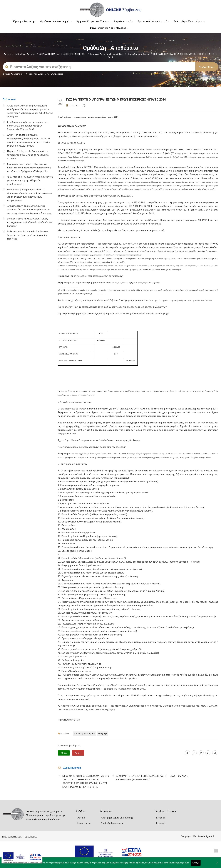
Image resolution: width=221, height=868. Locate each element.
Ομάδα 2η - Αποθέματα (138, 54)
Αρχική (7, 54)
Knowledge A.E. (206, 836)
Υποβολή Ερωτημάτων (113, 823)
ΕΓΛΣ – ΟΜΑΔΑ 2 (179, 776)
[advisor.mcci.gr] (215, 753)
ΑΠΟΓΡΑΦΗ (102, 734)
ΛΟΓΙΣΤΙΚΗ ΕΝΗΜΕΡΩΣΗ (75, 54)
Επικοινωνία (84, 823)
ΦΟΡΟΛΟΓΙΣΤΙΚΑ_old (49, 54)
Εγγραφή (161, 823)
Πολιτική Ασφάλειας (12, 836)
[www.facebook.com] (194, 753)
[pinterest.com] (201, 753)
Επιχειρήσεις (57, 74)
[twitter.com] (187, 753)
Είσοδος (161, 818)
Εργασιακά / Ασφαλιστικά (153, 21)
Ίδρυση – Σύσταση (24, 21)
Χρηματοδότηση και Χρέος (93, 21)
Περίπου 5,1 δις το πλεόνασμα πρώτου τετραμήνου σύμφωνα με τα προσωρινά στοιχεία (28, 155)
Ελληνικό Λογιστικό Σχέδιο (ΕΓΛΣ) (107, 54)
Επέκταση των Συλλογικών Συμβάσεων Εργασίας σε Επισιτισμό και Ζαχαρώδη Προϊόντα (28, 235)
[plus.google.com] (208, 753)
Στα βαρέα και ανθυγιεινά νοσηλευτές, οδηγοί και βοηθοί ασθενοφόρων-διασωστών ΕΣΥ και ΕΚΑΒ (27, 126)
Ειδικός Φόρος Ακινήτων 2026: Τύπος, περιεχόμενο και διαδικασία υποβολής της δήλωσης (30, 222)
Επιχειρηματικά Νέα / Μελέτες (109, 28)
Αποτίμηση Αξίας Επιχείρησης (117, 818)
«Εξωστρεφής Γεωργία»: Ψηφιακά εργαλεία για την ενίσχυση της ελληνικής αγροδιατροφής (30, 180)
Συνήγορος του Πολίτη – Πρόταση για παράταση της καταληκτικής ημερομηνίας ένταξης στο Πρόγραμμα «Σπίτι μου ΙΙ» (29, 168)
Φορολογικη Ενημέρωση (37, 74)
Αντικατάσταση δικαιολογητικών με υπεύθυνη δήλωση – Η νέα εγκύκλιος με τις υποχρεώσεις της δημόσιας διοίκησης (29, 210)
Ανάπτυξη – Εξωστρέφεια (189, 21)
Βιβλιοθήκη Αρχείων (25, 54)
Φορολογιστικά (123, 21)
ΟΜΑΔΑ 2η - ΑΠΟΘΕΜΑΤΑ (85, 734)
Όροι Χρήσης (31, 836)
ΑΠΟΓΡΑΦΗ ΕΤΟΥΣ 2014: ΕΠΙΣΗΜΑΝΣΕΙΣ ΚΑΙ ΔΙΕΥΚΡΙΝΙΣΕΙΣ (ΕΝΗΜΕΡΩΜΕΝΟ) (140, 778)
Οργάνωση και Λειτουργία (56, 21)
